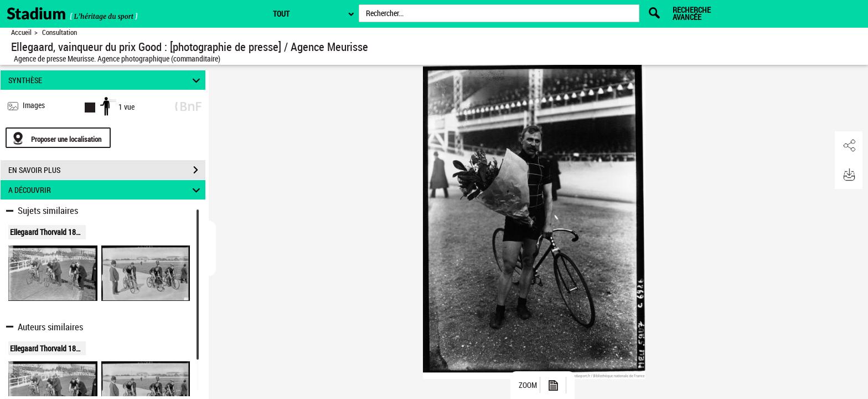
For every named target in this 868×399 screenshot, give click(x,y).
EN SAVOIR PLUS (107, 170)
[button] (849, 146)
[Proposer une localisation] (58, 138)
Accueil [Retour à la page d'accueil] (21, 32)
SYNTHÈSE (106, 80)
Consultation (60, 32)
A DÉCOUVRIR (106, 190)
